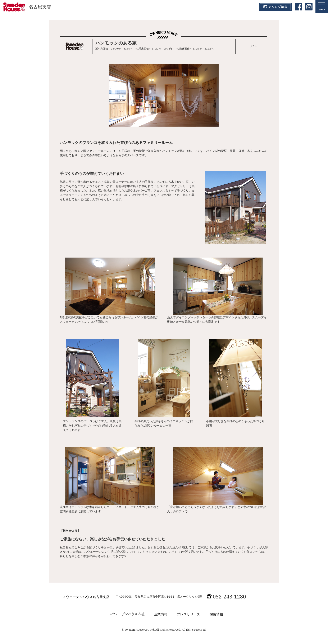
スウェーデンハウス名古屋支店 (86, 597)
